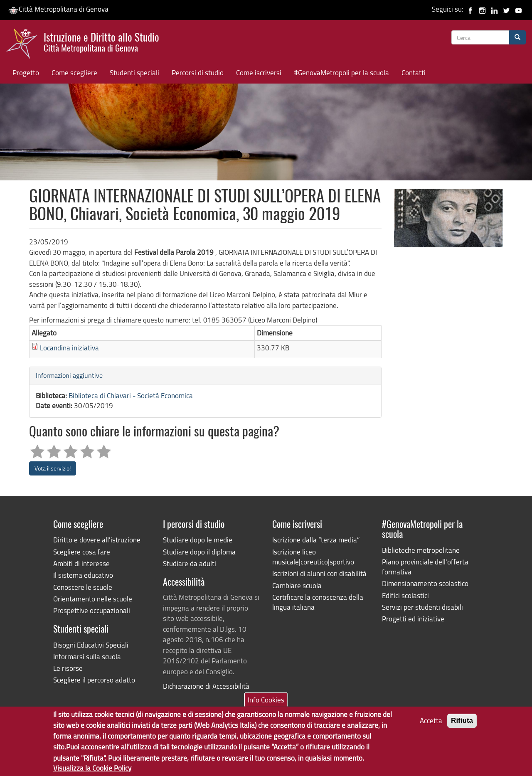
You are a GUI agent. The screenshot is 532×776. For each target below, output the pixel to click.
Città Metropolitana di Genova (58, 9)
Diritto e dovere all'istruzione (97, 540)
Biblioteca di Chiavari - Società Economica (131, 395)
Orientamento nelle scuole (93, 599)
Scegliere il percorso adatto (94, 680)
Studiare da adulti (190, 563)
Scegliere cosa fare (82, 552)
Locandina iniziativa (69, 348)
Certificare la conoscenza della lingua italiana (318, 602)
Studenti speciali (134, 73)
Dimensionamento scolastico (425, 583)
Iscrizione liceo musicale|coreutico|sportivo (313, 557)
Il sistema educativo (83, 575)
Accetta (431, 726)
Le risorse (68, 668)
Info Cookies (266, 705)
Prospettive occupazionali (92, 610)
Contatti (414, 73)
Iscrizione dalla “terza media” (316, 540)
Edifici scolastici (405, 595)
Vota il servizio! (53, 468)
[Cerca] (517, 37)
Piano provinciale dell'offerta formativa (425, 567)
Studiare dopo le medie (198, 540)
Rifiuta (462, 726)
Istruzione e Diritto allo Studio (101, 41)
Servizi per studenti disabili (422, 607)
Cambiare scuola (297, 585)
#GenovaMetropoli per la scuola (341, 73)
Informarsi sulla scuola (87, 657)
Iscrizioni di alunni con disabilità (319, 573)
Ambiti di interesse (81, 563)
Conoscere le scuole (83, 587)
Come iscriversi (259, 73)
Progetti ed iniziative (413, 619)
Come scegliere (74, 73)
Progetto (26, 73)
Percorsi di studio (198, 73)
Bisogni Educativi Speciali (91, 645)
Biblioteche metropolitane (421, 550)
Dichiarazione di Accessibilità (206, 686)
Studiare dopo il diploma (199, 552)
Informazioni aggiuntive (69, 375)
